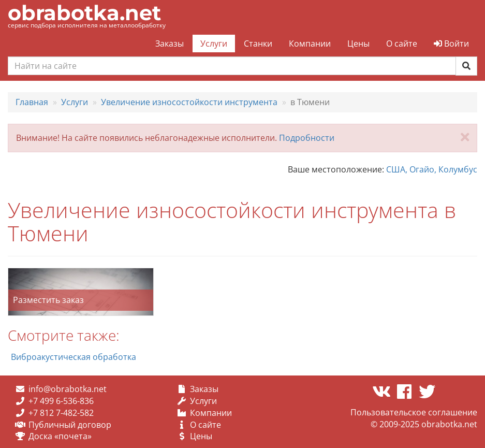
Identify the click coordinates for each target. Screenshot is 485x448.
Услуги (214, 44)
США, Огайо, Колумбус (432, 169)
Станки (258, 44)
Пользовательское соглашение (414, 412)
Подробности (307, 138)
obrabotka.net (84, 13)
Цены (358, 44)
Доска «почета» (60, 436)
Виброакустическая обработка (74, 357)
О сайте (402, 44)
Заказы (170, 44)
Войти (451, 44)
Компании (310, 44)
